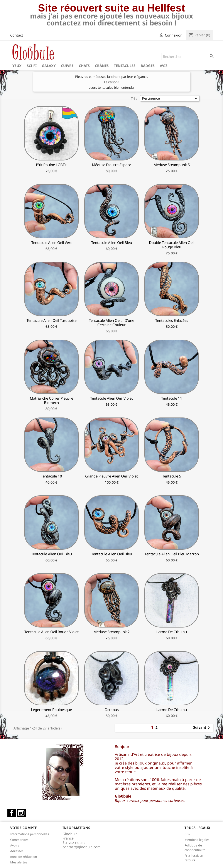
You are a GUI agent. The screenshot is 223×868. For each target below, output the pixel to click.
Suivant (202, 728)
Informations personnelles (30, 834)
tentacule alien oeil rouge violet (52, 632)
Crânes (102, 66)
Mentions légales (197, 840)
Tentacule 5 (172, 476)
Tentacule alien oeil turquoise (52, 320)
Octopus (112, 710)
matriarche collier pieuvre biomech (52, 400)
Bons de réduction (24, 857)
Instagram (21, 813)
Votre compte (24, 828)
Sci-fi (32, 66)
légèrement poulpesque (51, 710)
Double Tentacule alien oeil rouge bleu (172, 245)
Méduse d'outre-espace (111, 165)
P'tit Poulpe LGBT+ (51, 165)
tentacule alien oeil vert (52, 243)
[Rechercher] (189, 57)
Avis (164, 66)
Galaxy (49, 66)
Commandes (19, 840)
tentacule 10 (52, 476)
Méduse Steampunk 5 (172, 165)
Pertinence (170, 99)
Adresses (17, 851)
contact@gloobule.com (82, 847)
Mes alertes (19, 862)
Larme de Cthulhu (172, 632)
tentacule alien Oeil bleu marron (172, 554)
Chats (84, 66)
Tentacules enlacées (172, 320)
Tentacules (125, 66)
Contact (17, 35)
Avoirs (15, 845)
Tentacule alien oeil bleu (112, 243)
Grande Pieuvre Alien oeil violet (111, 476)
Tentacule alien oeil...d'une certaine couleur (111, 323)
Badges (148, 66)
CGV (187, 834)
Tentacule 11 (172, 398)
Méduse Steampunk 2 (112, 632)
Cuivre (67, 66)
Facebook (12, 813)
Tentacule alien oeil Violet (111, 398)
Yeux (17, 66)
